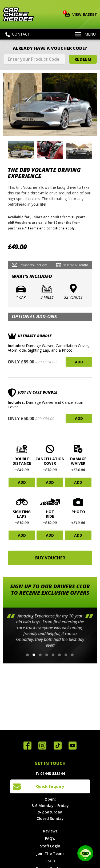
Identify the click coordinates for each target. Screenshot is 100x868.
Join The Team (50, 853)
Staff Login (50, 846)
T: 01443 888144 (50, 773)
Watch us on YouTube (73, 746)
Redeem (83, 59)
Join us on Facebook (27, 746)
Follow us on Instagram (42, 746)
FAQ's (50, 838)
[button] (27, 655)
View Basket (81, 14)
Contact (18, 34)
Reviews (50, 831)
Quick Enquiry (50, 786)
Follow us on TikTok (58, 746)
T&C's (50, 861)
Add (79, 362)
